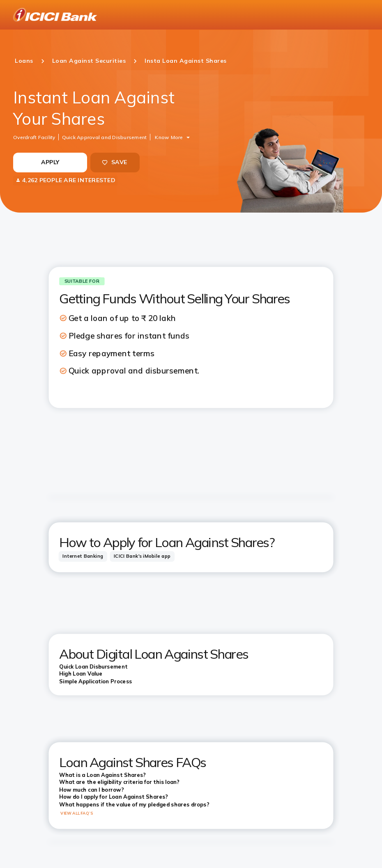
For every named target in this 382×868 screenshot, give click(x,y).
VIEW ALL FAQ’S (77, 813)
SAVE (114, 162)
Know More (169, 137)
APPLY (50, 162)
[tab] (83, 556)
